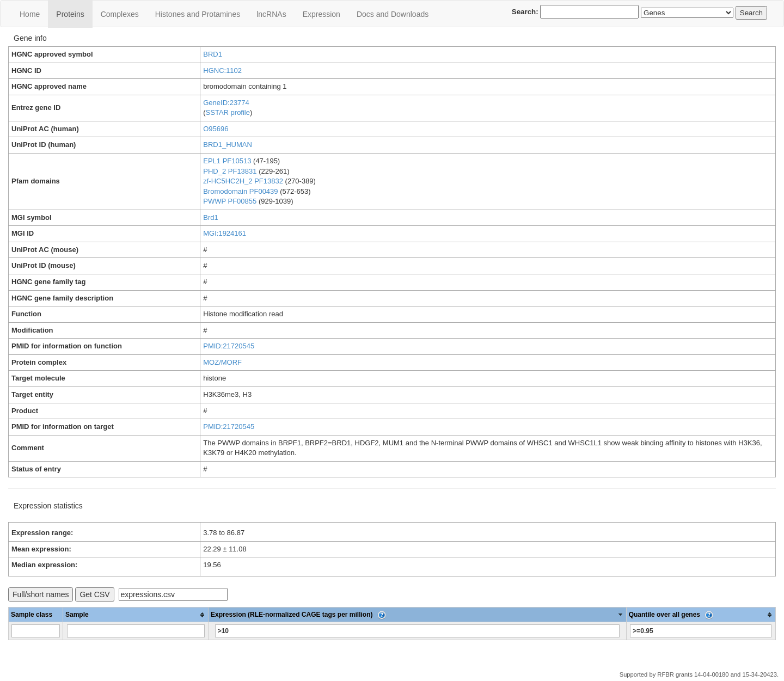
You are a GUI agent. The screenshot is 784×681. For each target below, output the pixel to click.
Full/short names (41, 594)
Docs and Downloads (393, 14)
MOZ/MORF (222, 362)
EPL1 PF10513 (227, 161)
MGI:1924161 (225, 233)
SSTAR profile (228, 112)
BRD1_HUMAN (228, 145)
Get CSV (94, 594)
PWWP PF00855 (230, 201)
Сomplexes (120, 14)
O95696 (216, 129)
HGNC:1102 (222, 70)
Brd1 (210, 217)
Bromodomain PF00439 (240, 191)
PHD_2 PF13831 (230, 171)
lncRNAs (271, 14)
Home (30, 14)
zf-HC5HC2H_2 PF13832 (243, 181)
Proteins (70, 14)
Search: (575, 12)
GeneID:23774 (226, 103)
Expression (321, 14)
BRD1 (213, 54)
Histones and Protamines (198, 14)
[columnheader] (136, 615)
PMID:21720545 (229, 346)
